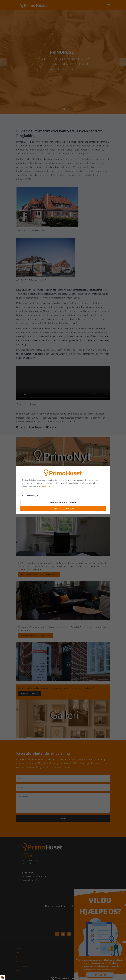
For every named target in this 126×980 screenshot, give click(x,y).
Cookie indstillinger (30, 496)
